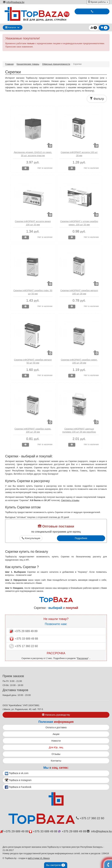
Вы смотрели (56, 865)
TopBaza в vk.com (17, 773)
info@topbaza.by (14, 2)
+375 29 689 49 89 (23, 631)
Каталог (11, 27)
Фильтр (97, 99)
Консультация (31, 538)
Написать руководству (56, 715)
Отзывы (56, 754)
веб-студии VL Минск (39, 858)
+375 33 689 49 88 (23, 639)
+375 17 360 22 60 (23, 646)
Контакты (56, 761)
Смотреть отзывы (70, 500)
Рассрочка (83, 658)
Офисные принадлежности (56, 64)
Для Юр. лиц (56, 747)
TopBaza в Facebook (18, 787)
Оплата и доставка (56, 727)
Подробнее (81, 538)
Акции (56, 734)
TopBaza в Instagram (18, 780)
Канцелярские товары (28, 64)
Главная (9, 64)
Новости (56, 741)
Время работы (98, 2)
